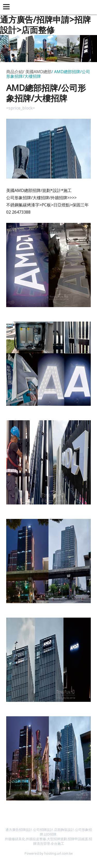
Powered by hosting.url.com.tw (49, 853)
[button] (7, 7)
